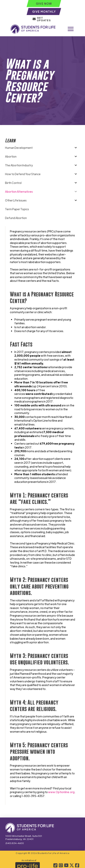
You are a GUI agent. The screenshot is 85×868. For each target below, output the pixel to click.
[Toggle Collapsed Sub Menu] (42, 148)
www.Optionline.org (61, 792)
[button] (71, 29)
